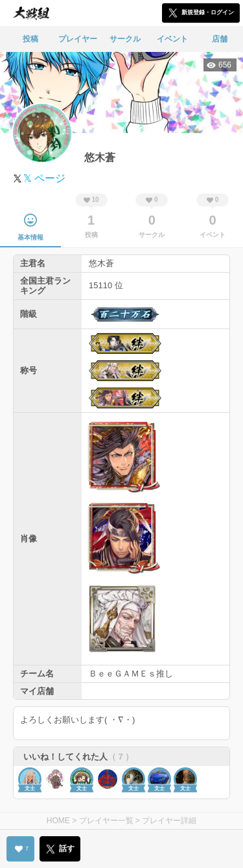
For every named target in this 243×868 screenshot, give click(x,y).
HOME (58, 821)
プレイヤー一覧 (106, 821)
